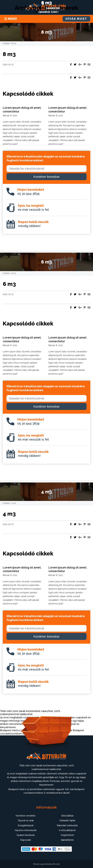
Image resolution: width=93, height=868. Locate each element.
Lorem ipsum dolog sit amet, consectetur (22, 109)
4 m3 (46, 3)
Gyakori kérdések (26, 835)
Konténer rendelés (26, 816)
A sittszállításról (67, 830)
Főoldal (6, 43)
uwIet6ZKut (53, 8)
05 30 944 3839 (31, 192)
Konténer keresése (47, 177)
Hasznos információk (26, 830)
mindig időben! (33, 224)
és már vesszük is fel (33, 208)
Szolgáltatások (26, 825)
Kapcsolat (26, 840)
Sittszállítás (67, 816)
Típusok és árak (26, 820)
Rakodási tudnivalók (67, 825)
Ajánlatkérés (67, 840)
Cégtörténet (67, 835)
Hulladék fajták (67, 820)
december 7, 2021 (48, 12)
